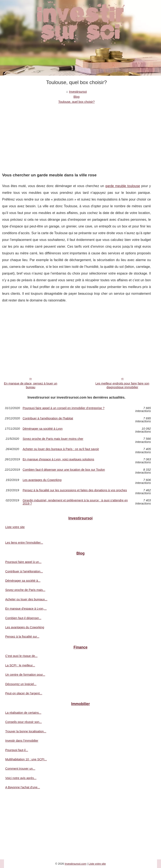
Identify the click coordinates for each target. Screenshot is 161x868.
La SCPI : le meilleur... (20, 665)
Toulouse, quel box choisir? (77, 102)
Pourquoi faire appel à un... (23, 562)
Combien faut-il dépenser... (23, 618)
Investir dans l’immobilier (22, 741)
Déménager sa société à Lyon (43, 429)
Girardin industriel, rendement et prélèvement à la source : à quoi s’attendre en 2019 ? (75, 502)
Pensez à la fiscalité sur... (22, 637)
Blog (76, 97)
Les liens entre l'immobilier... (24, 543)
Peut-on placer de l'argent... (24, 693)
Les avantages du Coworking (42, 480)
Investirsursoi (78, 92)
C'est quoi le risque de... (21, 656)
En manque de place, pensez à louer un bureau (31, 385)
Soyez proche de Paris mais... (25, 590)
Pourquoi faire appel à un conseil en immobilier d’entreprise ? (64, 408)
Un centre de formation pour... (25, 675)
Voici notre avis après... (21, 778)
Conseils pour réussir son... (23, 722)
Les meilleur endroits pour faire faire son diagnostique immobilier (122, 385)
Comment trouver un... (20, 769)
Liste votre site (15, 527)
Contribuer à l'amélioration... (24, 571)
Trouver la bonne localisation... (26, 731)
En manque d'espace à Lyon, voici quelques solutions (58, 459)
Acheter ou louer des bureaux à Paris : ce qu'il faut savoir (61, 449)
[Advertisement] (77, 136)
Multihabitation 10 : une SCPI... (26, 759)
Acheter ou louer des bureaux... (26, 599)
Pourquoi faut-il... (17, 750)
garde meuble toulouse (123, 186)
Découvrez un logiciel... (21, 684)
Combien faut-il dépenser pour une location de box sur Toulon (64, 470)
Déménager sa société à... (23, 581)
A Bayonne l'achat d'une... (23, 787)
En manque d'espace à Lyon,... (26, 609)
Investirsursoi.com (75, 864)
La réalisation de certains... (23, 713)
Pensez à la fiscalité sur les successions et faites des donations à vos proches (75, 490)
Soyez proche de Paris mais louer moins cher (53, 439)
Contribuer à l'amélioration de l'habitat (48, 418)
